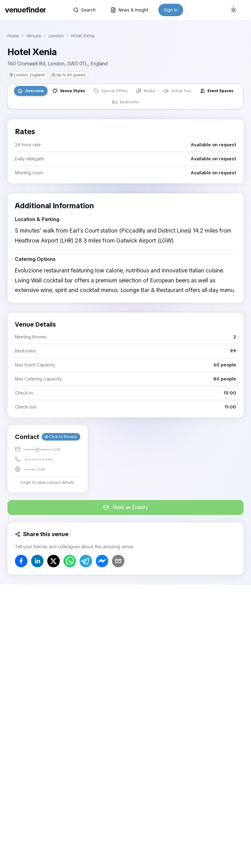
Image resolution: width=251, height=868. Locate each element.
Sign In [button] (171, 10)
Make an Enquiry (126, 507)
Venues (34, 36)
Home (13, 36)
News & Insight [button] (129, 10)
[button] (48, 459)
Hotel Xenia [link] (83, 36)
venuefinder (25, 10)
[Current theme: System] (234, 10)
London (56, 36)
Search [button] (84, 10)
